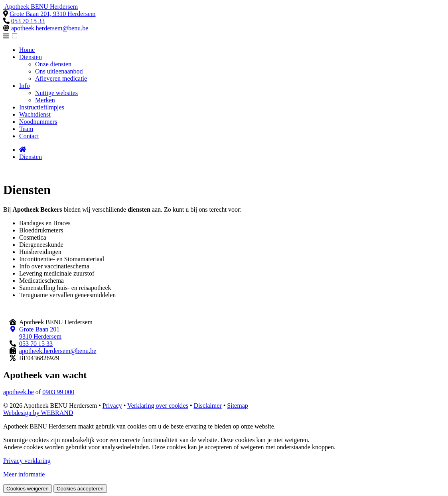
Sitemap (237, 406)
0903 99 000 (58, 392)
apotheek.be (19, 392)
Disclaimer (207, 406)
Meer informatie (24, 474)
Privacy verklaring (27, 461)
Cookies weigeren (28, 489)
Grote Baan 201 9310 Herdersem (40, 333)
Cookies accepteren (80, 489)
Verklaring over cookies (158, 406)
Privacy (112, 406)
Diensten (31, 157)
